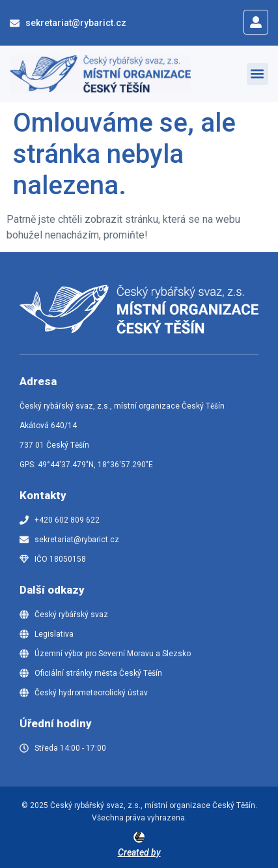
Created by (139, 852)
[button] (257, 74)
